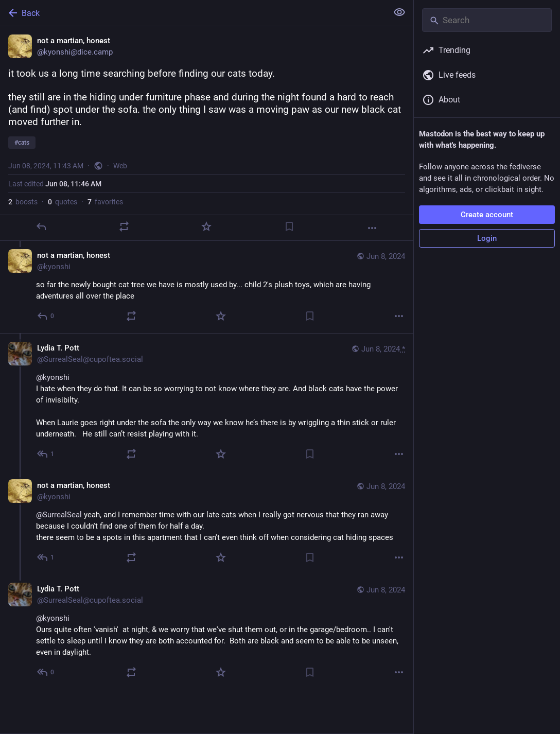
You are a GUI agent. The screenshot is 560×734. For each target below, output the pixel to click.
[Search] (487, 20)
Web (120, 166)
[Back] (193, 13)
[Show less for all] (399, 12)
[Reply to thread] (46, 316)
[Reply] (41, 226)
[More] (372, 228)
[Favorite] (206, 226)
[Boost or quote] (124, 226)
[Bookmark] (289, 226)
